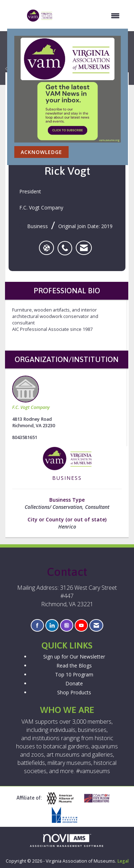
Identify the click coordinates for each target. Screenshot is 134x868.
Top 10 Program (74, 674)
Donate (74, 683)
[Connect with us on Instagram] (67, 625)
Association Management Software (67, 841)
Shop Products (74, 692)
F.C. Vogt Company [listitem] (31, 393)
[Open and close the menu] (90, 16)
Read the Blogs (74, 666)
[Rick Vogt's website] (46, 248)
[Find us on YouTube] (81, 625)
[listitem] (67, 244)
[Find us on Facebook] (37, 625)
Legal (123, 861)
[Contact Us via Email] (96, 625)
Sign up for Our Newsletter (74, 657)
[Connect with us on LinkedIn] (52, 625)
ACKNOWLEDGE (41, 152)
